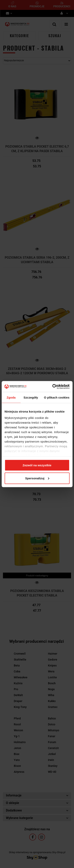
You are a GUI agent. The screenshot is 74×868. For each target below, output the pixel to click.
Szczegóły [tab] (31, 397)
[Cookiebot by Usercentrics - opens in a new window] (53, 386)
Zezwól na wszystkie (37, 465)
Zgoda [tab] (11, 397)
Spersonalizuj (37, 478)
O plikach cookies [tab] (57, 397)
